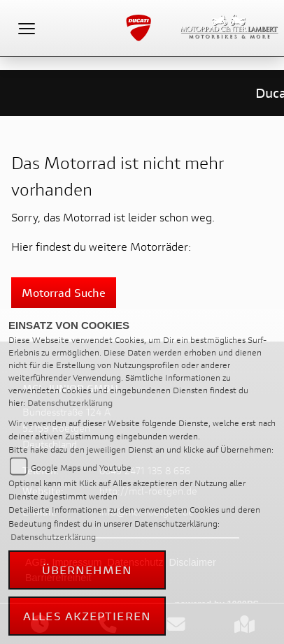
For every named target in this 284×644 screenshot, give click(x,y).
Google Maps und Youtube (81, 468)
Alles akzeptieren (87, 616)
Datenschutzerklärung (70, 403)
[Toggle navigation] (27, 28)
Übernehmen (87, 570)
